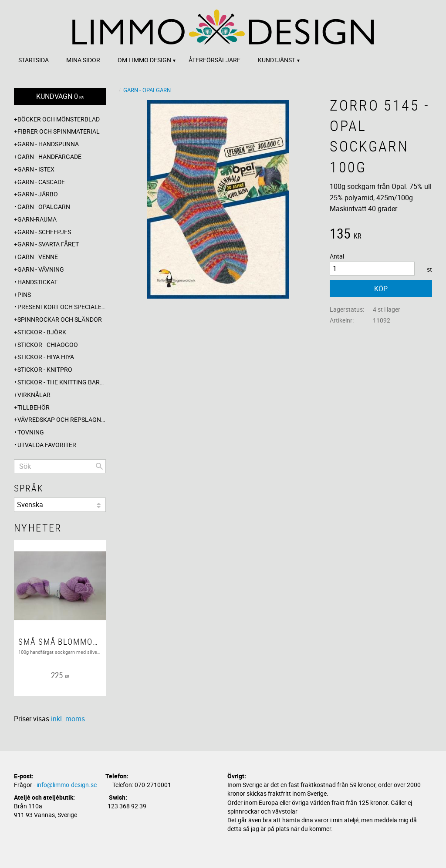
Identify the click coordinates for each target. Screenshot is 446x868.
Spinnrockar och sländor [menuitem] (60, 319)
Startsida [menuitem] (34, 60)
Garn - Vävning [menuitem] (41, 269)
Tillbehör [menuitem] (34, 407)
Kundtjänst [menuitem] (277, 60)
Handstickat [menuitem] (37, 282)
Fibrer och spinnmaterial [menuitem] (59, 131)
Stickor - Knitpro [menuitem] (45, 369)
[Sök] (99, 466)
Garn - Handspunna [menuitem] (48, 144)
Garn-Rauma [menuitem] (37, 219)
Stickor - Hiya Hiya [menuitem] (46, 357)
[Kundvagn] (60, 96)
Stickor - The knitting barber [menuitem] (62, 382)
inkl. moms (68, 719)
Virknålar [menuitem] (34, 395)
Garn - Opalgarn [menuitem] (44, 207)
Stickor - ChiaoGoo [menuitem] (48, 345)
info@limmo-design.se (67, 785)
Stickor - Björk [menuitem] (42, 332)
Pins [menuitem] (24, 294)
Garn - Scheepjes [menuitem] (44, 232)
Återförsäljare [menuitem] (215, 60)
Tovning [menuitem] (31, 432)
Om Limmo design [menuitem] (144, 60)
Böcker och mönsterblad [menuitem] (59, 119)
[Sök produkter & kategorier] (60, 466)
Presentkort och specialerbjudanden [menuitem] (62, 307)
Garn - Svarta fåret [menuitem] (48, 244)
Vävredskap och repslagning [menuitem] (62, 419)
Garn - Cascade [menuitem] (41, 182)
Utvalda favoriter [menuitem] (47, 445)
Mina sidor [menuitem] (83, 60)
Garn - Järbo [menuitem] (38, 194)
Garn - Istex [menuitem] (36, 169)
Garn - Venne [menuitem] (38, 257)
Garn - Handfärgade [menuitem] (49, 156)
